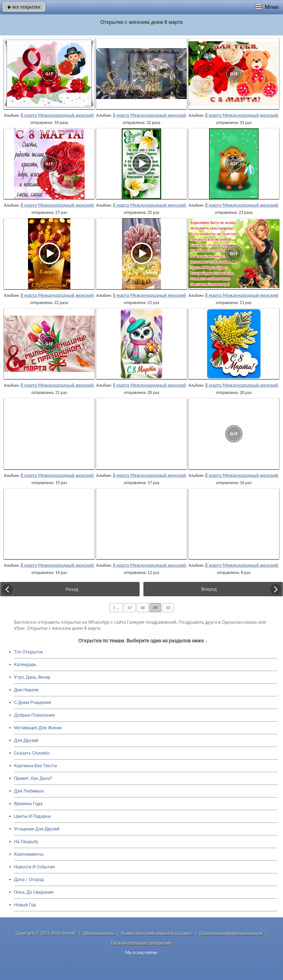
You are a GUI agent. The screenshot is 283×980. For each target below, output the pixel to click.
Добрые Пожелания (34, 715)
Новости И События (34, 867)
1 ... (116, 608)
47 (130, 608)
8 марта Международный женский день (63, 115)
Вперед (209, 589)
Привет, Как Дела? (33, 778)
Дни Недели (26, 690)
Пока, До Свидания (34, 892)
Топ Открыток (29, 652)
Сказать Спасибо (32, 753)
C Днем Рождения (33, 702)
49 (155, 608)
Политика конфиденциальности (231, 933)
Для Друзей (26, 740)
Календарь (25, 665)
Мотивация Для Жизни (38, 728)
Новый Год (25, 905)
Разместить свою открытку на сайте (157, 933)
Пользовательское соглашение (141, 943)
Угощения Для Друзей (37, 829)
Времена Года (28, 804)
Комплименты (29, 854)
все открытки (24, 7)
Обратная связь (99, 933)
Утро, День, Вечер (32, 677)
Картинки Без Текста (35, 766)
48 (143, 608)
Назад (72, 589)
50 (168, 608)
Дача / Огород (29, 880)
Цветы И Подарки (32, 816)
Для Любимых (29, 791)
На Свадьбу (26, 842)
